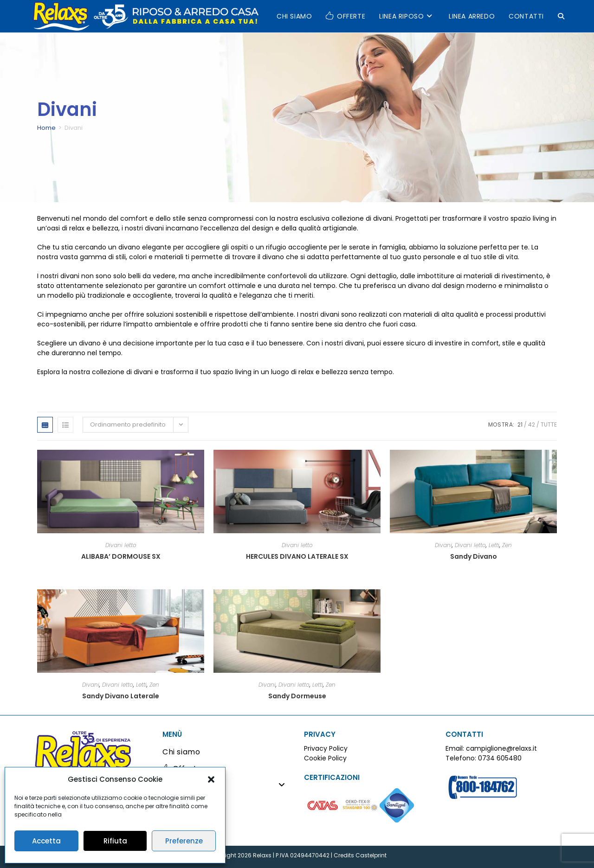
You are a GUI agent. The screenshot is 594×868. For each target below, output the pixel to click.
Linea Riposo (226, 785)
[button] (211, 779)
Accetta (46, 841)
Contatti (179, 819)
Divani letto (121, 545)
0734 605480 (500, 758)
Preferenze (184, 841)
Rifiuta (115, 841)
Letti (494, 545)
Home (46, 128)
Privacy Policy (326, 748)
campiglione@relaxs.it (501, 748)
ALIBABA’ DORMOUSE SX (121, 556)
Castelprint (371, 855)
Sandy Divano (474, 556)
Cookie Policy (325, 758)
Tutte (549, 424)
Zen (507, 545)
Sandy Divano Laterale (121, 696)
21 (520, 424)
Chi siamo (181, 752)
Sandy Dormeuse (297, 696)
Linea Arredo (187, 802)
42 (532, 424)
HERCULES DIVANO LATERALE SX (297, 556)
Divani (443, 545)
